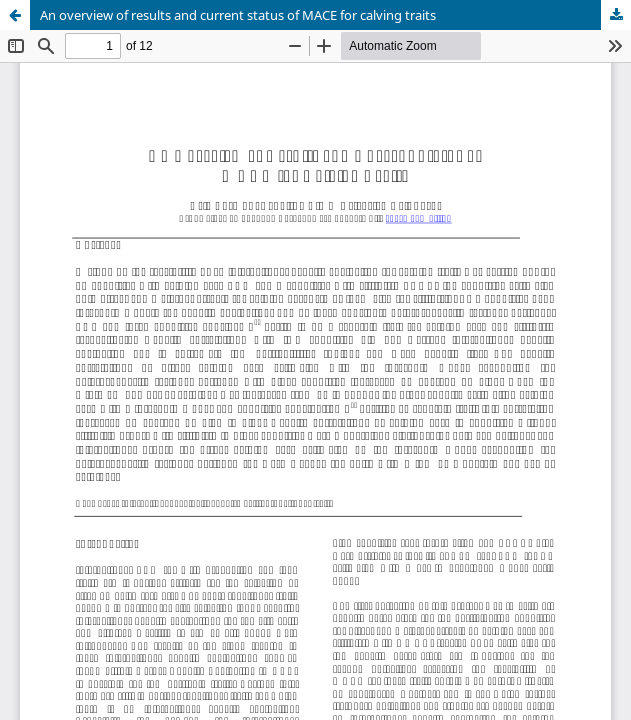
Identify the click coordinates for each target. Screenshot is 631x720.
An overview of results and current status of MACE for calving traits (238, 15)
